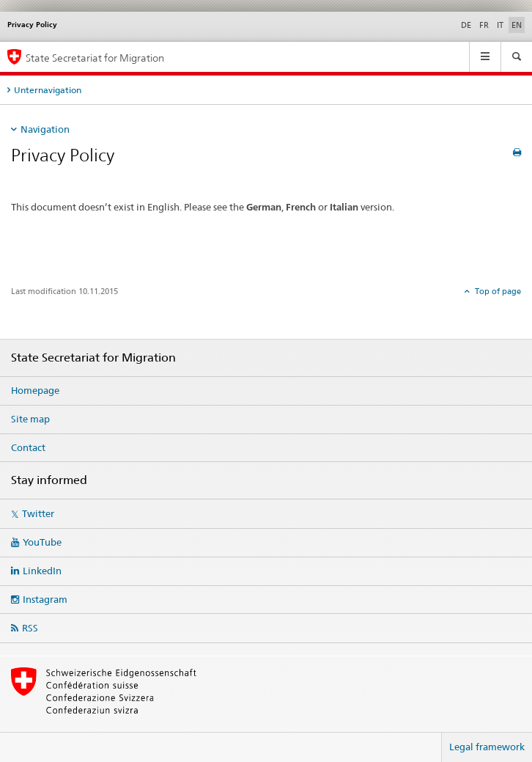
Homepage (35, 390)
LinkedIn (42, 571)
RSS (30, 628)
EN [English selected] (517, 25)
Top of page (497, 291)
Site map (30, 419)
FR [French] (484, 25)
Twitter (38, 513)
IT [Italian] (500, 25)
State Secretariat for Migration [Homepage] (95, 58)
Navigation (45, 129)
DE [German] (466, 25)
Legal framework (487, 747)
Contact (28, 447)
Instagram (45, 599)
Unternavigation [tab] (48, 90)
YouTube (42, 542)
